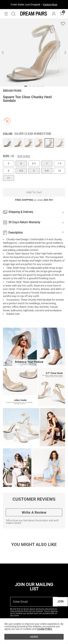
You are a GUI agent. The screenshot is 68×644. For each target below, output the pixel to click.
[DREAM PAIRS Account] (54, 14)
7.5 (59, 163)
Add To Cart (34, 192)
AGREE (34, 637)
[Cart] (62, 14)
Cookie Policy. (45, 629)
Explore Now (50, 5)
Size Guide (24, 156)
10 (59, 171)
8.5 (21, 171)
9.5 (47, 171)
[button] (6, 14)
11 (9, 178)
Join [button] (60, 602)
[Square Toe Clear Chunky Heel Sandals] (8, 143)
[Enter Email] (32, 602)
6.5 (34, 163)
